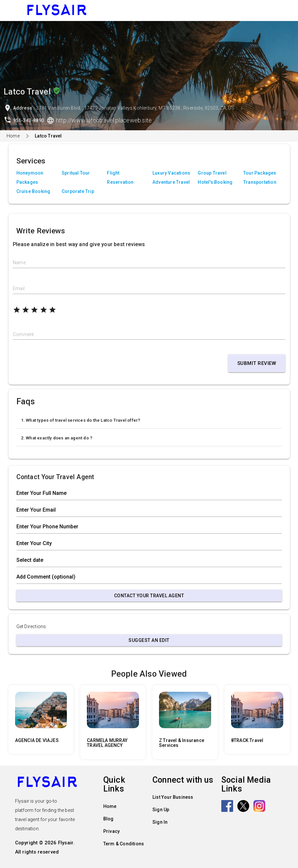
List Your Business (173, 797)
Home (13, 136)
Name (19, 263)
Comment (23, 334)
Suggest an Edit (149, 640)
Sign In (160, 822)
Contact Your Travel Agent (149, 596)
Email (19, 288)
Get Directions (31, 626)
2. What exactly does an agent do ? (57, 438)
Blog (109, 819)
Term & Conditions (124, 844)
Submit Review (257, 363)
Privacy (111, 831)
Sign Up (161, 810)
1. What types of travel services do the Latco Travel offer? (81, 420)
